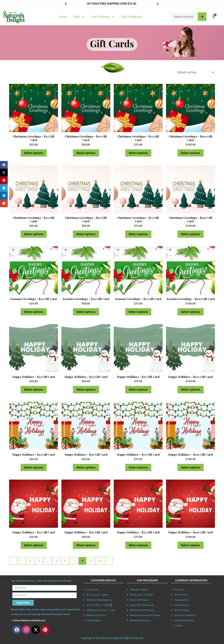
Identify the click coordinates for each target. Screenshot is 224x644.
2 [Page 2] (30, 561)
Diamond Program (140, 600)
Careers (178, 625)
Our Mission (181, 595)
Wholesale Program (141, 620)
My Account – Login (97, 595)
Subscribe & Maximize (142, 605)
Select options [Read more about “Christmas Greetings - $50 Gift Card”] (86, 153)
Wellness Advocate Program (145, 615)
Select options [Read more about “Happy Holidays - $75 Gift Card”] (138, 390)
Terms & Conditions (185, 615)
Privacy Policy (182, 605)
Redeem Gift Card (96, 615)
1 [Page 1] (22, 561)
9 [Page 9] (91, 561)
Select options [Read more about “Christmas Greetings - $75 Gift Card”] (138, 153)
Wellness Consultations (99, 600)
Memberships (94, 620)
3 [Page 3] (39, 561)
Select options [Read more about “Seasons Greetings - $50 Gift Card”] (86, 312)
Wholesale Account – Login (101, 610)
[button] (66, 4)
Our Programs (103, 17)
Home (62, 17)
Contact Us (92, 589)
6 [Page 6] (65, 561)
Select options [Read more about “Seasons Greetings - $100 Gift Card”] (191, 312)
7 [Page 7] (74, 561)
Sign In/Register (132, 17)
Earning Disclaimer (184, 620)
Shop (79, 17)
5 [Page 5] (56, 561)
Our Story (179, 589)
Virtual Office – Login (99, 605)
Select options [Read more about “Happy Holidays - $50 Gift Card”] (86, 390)
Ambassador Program (142, 595)
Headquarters (182, 600)
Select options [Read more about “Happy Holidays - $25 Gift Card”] (34, 390)
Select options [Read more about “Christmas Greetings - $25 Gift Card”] (34, 153)
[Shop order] (195, 72)
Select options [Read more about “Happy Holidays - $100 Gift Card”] (191, 390)
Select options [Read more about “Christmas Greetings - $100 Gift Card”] (191, 153)
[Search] (202, 17)
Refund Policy (182, 610)
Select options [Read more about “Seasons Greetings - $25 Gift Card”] (34, 312)
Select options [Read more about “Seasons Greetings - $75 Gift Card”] (138, 312)
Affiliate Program (139, 589)
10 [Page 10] (100, 561)
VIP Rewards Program (142, 610)
